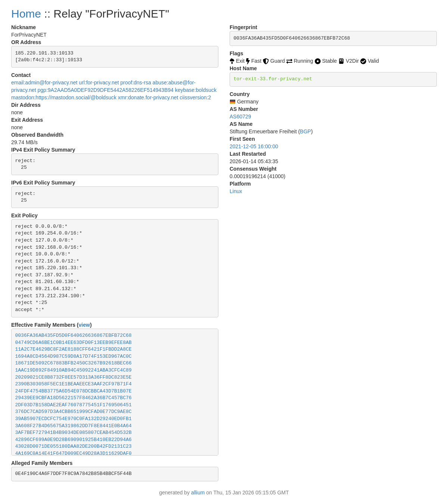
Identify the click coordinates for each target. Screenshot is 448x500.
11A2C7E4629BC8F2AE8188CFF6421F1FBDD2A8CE (74, 349)
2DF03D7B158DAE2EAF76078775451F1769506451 (74, 405)
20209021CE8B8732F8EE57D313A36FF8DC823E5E (74, 377)
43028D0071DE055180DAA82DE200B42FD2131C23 (74, 446)
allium (198, 493)
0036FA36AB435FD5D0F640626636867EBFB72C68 (74, 336)
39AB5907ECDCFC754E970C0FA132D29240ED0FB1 (74, 419)
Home (26, 14)
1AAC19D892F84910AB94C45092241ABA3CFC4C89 (74, 370)
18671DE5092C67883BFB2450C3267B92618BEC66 (74, 363)
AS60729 (240, 117)
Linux (236, 191)
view (84, 325)
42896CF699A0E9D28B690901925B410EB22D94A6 (74, 440)
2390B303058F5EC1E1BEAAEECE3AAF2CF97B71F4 (74, 384)
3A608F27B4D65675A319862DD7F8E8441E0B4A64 (74, 426)
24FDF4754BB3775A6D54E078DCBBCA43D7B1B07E (74, 391)
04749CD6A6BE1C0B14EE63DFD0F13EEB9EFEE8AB (74, 343)
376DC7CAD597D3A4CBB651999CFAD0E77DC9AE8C (74, 412)
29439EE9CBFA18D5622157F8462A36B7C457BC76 (74, 398)
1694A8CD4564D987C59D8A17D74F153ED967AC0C (74, 356)
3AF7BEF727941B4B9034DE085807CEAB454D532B (74, 433)
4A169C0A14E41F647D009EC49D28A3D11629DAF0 (74, 454)
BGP (305, 131)
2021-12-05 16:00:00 (254, 146)
